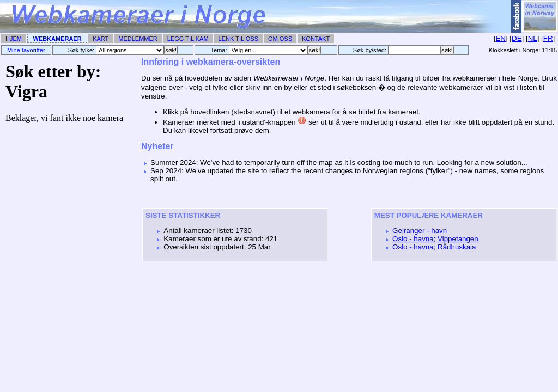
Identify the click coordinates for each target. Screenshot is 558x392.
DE (517, 38)
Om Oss (280, 39)
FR (548, 38)
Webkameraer (57, 39)
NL (533, 38)
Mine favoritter (26, 50)
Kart (101, 39)
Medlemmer (138, 39)
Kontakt (316, 39)
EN (501, 38)
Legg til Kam (188, 39)
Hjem (14, 39)
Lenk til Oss (238, 39)
